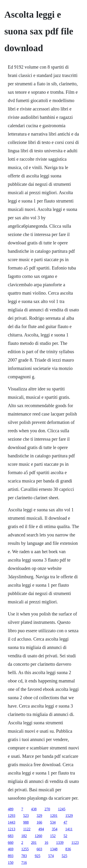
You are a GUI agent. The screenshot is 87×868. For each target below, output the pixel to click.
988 (26, 822)
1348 (54, 849)
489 (11, 809)
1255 (25, 849)
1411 (69, 829)
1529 (69, 816)
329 (39, 816)
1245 (62, 809)
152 (53, 836)
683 (11, 836)
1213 (12, 829)
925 (38, 856)
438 (34, 809)
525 (64, 856)
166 (39, 822)
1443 (12, 822)
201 (34, 843)
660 (11, 843)
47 (65, 822)
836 (68, 849)
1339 (60, 843)
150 (11, 863)
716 (24, 863)
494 (41, 829)
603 (39, 849)
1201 (54, 816)
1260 (39, 836)
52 (65, 836)
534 (53, 822)
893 (11, 856)
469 (11, 849)
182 (24, 836)
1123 (75, 843)
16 (46, 843)
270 (47, 809)
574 (51, 856)
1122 (27, 829)
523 (26, 816)
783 (24, 856)
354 (55, 829)
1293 (12, 816)
